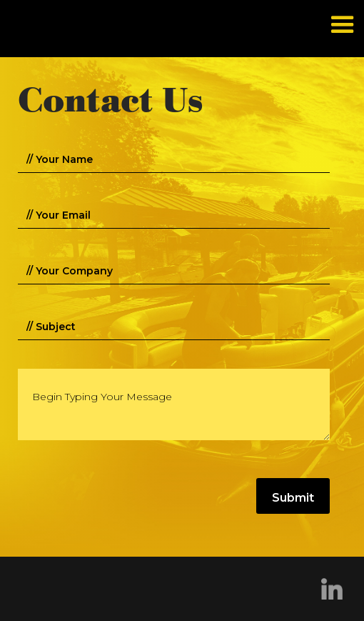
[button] (343, 25)
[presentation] (126, 497)
